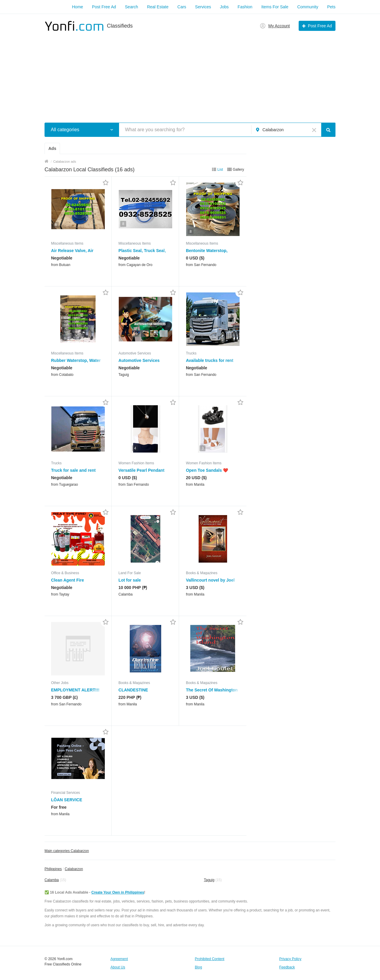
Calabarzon (74, 869)
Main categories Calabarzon (67, 851)
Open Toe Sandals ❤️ (207, 470)
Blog (198, 967)
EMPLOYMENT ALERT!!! (75, 690)
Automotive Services (139, 360)
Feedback (287, 967)
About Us (118, 967)
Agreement (119, 959)
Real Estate (158, 7)
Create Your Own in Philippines (118, 892)
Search (132, 7)
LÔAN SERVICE (67, 800)
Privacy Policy (290, 959)
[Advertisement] (190, 74)
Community (308, 7)
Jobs (224, 7)
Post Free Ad (104, 7)
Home (77, 7)
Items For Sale (275, 7)
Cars (182, 7)
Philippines (53, 869)
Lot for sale (130, 580)
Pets (331, 7)
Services (203, 7)
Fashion (245, 7)
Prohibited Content (209, 959)
